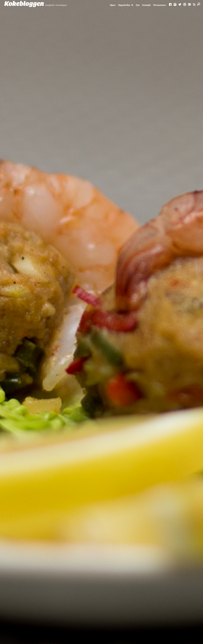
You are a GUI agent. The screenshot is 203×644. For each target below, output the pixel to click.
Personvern (160, 5)
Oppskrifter (124, 5)
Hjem (113, 5)
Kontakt (146, 5)
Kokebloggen (24, 4)
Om (138, 5)
